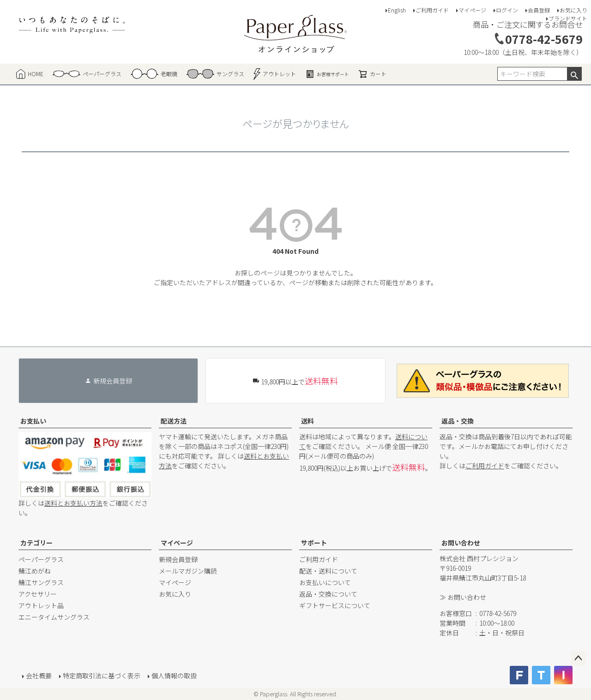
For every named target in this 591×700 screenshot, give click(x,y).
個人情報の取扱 (174, 676)
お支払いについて (325, 582)
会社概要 (39, 676)
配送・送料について (328, 571)
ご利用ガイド (432, 10)
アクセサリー (38, 594)
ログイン (507, 10)
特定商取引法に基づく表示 (102, 676)
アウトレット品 (41, 605)
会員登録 (539, 10)
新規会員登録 (178, 559)
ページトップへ (578, 658)
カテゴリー (36, 543)
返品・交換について (328, 594)
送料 (308, 421)
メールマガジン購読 (188, 571)
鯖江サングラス (41, 582)
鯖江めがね (35, 571)
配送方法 (174, 421)
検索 (574, 74)
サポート (314, 543)
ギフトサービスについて (335, 605)
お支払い (33, 421)
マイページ (472, 10)
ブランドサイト (568, 18)
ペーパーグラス (41, 559)
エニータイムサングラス (54, 617)
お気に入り (573, 10)
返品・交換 (458, 421)
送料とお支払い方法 (73, 503)
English (397, 10)
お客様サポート (327, 74)
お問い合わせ (461, 543)
